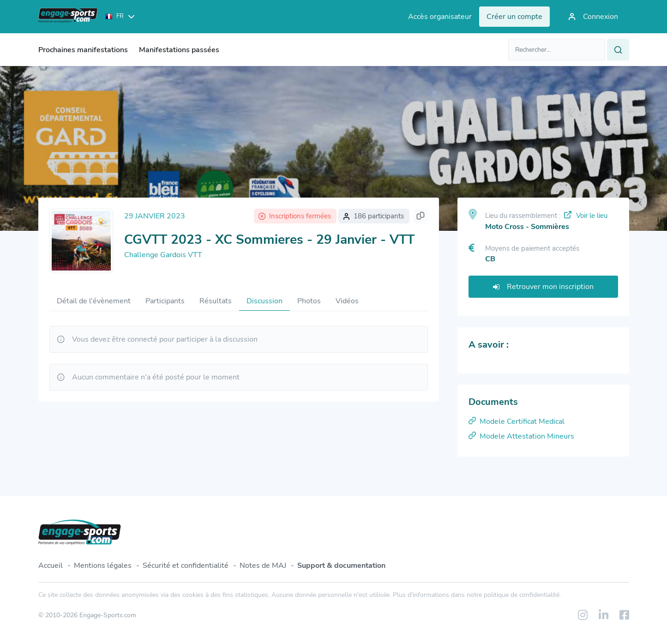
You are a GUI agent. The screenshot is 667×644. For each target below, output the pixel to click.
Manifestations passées (179, 50)
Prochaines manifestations (83, 50)
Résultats (216, 301)
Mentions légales (103, 566)
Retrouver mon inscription (543, 287)
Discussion (264, 301)
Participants (165, 301)
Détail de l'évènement (94, 301)
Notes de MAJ (263, 566)
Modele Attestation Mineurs (521, 436)
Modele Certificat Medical (517, 421)
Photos (309, 301)
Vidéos (347, 301)
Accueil (51, 566)
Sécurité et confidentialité (186, 566)
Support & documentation (341, 566)
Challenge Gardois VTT (163, 255)
